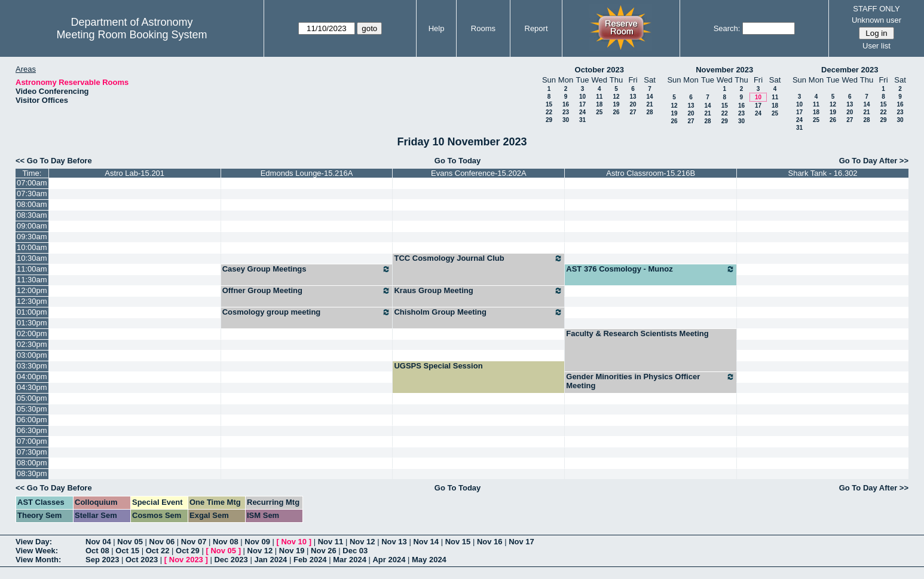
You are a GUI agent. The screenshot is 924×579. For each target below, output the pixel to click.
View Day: (34, 542)
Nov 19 (292, 551)
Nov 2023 (186, 560)
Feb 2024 (310, 560)
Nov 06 (162, 542)
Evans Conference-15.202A (479, 173)
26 (616, 112)
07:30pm (32, 452)
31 (582, 120)
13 (633, 97)
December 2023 (850, 70)
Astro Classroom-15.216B (651, 173)
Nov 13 (394, 542)
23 (566, 112)
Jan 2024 (270, 560)
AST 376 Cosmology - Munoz (651, 269)
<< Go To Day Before (54, 161)
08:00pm (32, 463)
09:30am (32, 237)
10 (582, 97)
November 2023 (724, 70)
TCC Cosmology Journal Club (478, 258)
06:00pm (32, 420)
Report (536, 28)
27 (633, 112)
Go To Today (458, 161)
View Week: (37, 551)
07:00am (32, 183)
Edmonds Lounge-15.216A (307, 173)
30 (566, 120)
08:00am (32, 204)
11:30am (32, 280)
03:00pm (32, 355)
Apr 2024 (389, 560)
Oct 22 (158, 551)
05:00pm (32, 398)
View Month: (38, 560)
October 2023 (599, 70)
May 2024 (429, 560)
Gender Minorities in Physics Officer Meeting (651, 381)
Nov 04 (98, 542)
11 (599, 97)
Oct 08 (97, 551)
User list (876, 46)
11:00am (32, 269)
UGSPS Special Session (438, 366)
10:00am (32, 247)
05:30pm (32, 409)
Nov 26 (324, 551)
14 (649, 97)
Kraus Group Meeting (478, 291)
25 (599, 112)
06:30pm (32, 430)
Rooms (483, 28)
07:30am (32, 193)
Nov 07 (194, 542)
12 (616, 97)
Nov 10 (294, 542)
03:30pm (32, 366)
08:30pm (32, 473)
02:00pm (32, 333)
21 (649, 104)
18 (599, 104)
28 (649, 112)
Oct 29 (188, 551)
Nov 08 (226, 542)
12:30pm (32, 301)
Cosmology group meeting (307, 312)
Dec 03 (355, 551)
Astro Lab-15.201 (134, 173)
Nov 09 (257, 542)
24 (582, 112)
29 (549, 120)
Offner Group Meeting (307, 291)
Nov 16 (490, 542)
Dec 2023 (231, 560)
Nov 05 (130, 542)
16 (566, 104)
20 (633, 104)
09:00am (32, 226)
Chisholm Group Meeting (478, 312)
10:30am (32, 258)
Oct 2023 (142, 560)
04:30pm (32, 387)
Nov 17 (521, 542)
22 (549, 112)
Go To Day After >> (874, 161)
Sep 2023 (102, 560)
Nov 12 (362, 542)
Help (437, 28)
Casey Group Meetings (307, 269)
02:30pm (32, 344)
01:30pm (32, 323)
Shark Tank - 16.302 (822, 173)
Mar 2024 (350, 560)
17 (582, 104)
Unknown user (876, 20)
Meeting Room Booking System (131, 35)
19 (616, 104)
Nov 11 (331, 542)
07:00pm (32, 441)
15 (549, 104)
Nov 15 (458, 542)
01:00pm (32, 312)
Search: (727, 28)
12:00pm (32, 290)
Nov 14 (426, 542)
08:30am (32, 215)
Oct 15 (127, 551)
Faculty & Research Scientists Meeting (637, 333)
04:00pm (32, 377)
